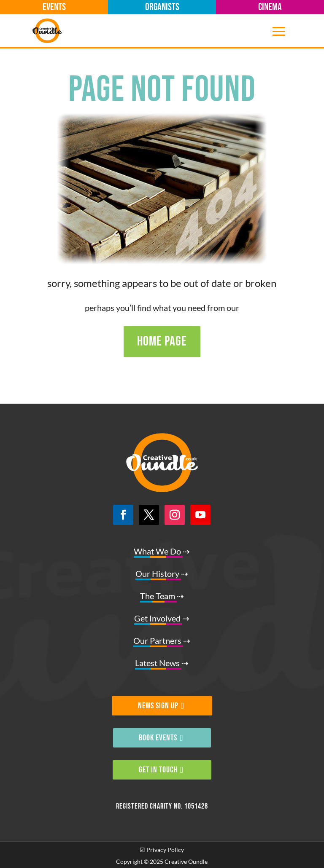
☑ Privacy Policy (162, 850)
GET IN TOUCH (158, 770)
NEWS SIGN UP (158, 706)
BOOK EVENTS (158, 738)
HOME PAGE (162, 342)
